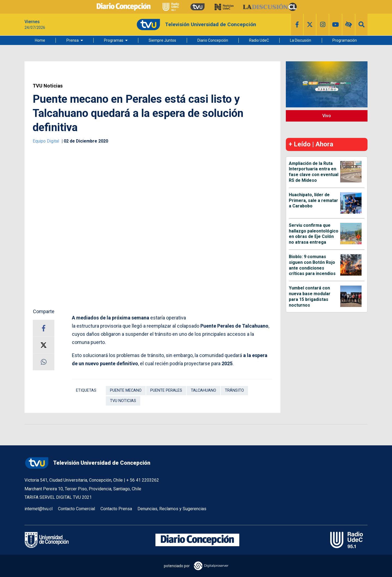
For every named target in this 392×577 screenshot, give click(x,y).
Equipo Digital (46, 141)
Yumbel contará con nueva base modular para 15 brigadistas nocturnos (310, 296)
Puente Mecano (126, 390)
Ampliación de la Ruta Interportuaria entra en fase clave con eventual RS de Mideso (314, 172)
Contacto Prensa (116, 509)
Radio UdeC (259, 40)
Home (40, 40)
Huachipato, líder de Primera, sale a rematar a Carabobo (313, 200)
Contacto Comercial (76, 509)
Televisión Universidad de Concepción (87, 463)
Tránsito (234, 390)
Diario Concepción (213, 40)
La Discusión (301, 40)
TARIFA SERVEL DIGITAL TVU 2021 (58, 497)
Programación (345, 40)
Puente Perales (166, 390)
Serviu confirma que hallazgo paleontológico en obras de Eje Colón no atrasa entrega (314, 234)
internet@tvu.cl (39, 509)
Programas (114, 40)
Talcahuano (203, 390)
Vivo (327, 116)
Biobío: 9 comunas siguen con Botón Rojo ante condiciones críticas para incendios (312, 265)
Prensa (73, 40)
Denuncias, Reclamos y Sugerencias (172, 509)
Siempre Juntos (162, 40)
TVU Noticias (48, 86)
